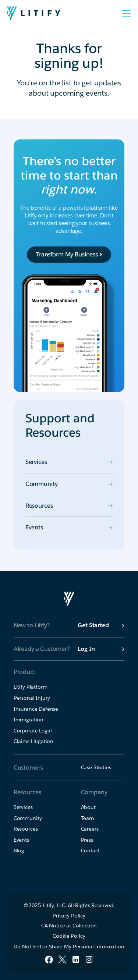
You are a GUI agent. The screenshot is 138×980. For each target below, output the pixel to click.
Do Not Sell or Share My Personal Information (69, 947)
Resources (26, 829)
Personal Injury (32, 698)
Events (21, 840)
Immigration (29, 720)
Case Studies (96, 767)
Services (23, 807)
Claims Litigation (33, 741)
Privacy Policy (69, 916)
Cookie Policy (69, 936)
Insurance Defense (36, 709)
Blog (19, 851)
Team (87, 818)
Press (87, 840)
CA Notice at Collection (69, 926)
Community (28, 818)
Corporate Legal (33, 731)
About (88, 807)
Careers (90, 829)
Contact (90, 851)
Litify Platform (31, 687)
